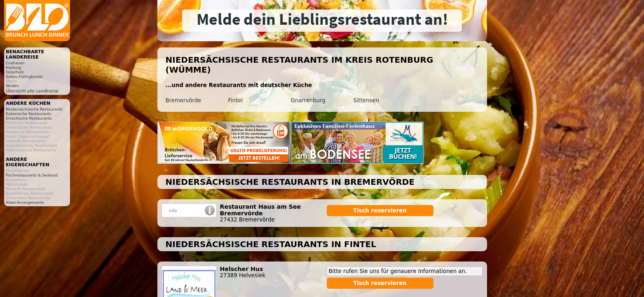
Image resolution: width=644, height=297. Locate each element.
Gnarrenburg (308, 100)
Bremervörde (184, 100)
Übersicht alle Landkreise (32, 91)
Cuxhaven (15, 63)
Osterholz (15, 72)
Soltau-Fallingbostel (24, 77)
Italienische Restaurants (28, 114)
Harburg (13, 67)
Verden (12, 86)
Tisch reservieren (380, 211)
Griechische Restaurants (29, 118)
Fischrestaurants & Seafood (32, 175)
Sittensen (366, 100)
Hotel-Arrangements (25, 202)
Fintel (236, 100)
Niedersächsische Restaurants (34, 109)
